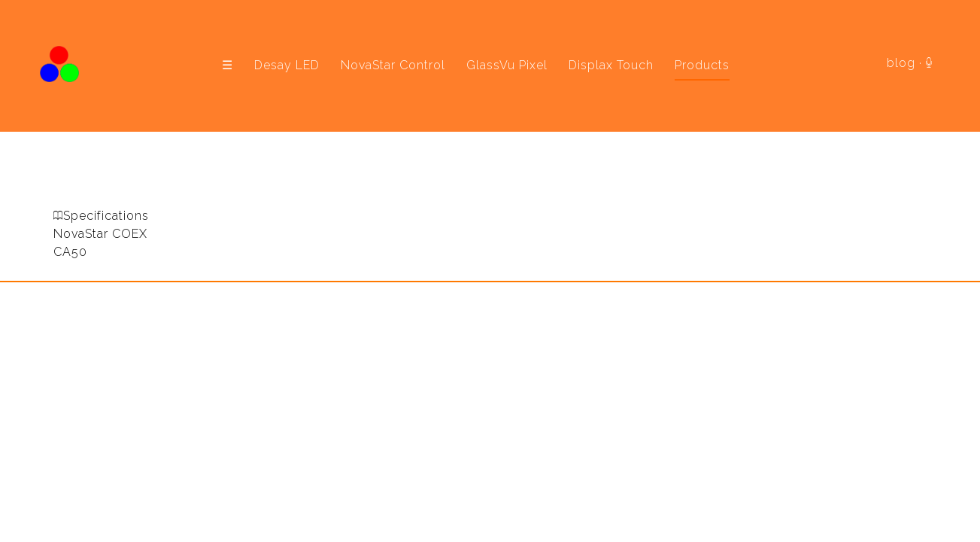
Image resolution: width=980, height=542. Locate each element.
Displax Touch (611, 65)
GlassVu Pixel (507, 65)
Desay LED (287, 65)
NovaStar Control (393, 65)
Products (702, 65)
